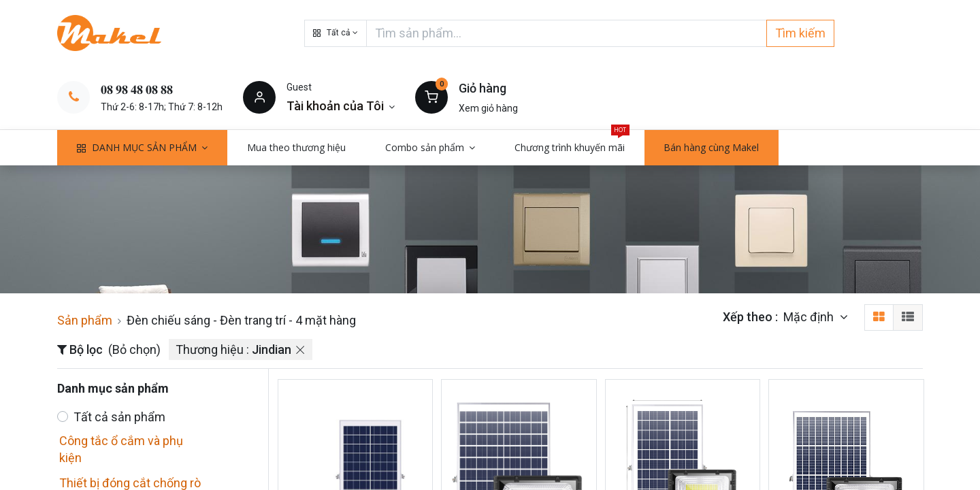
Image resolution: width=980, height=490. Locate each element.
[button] (336, 33)
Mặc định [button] (810, 317)
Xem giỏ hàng (488, 108)
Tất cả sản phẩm (119, 417)
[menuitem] (296, 148)
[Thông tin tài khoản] (341, 106)
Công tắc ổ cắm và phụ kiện (121, 449)
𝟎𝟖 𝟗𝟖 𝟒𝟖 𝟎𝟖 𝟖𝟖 (137, 89)
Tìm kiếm (800, 33)
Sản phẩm (85, 320)
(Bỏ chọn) (134, 349)
